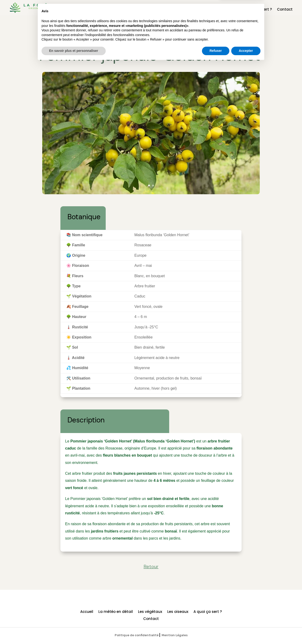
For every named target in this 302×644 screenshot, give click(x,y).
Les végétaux (200, 10)
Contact (285, 10)
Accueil (137, 10)
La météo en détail (166, 10)
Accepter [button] (246, 631)
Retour (151, 38)
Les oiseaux (228, 10)
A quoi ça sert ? (258, 10)
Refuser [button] (216, 631)
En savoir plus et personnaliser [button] (74, 631)
